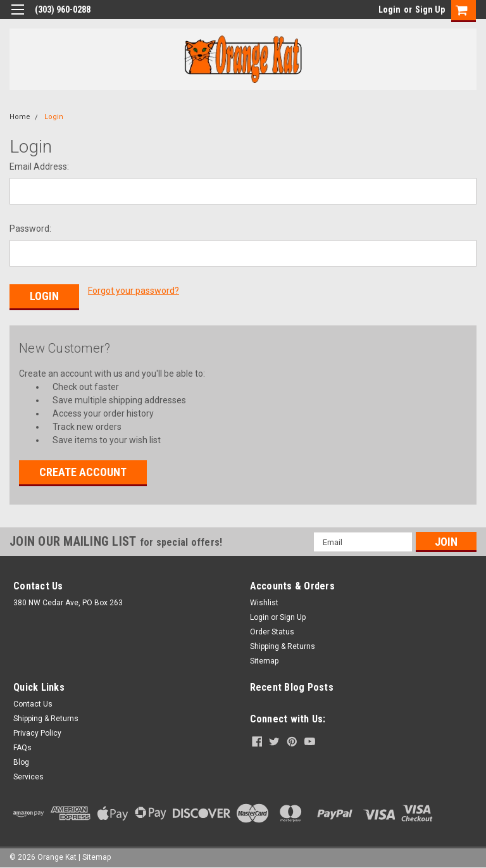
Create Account (83, 470)
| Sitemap (95, 855)
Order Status (272, 630)
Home (20, 117)
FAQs (22, 746)
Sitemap (264, 659)
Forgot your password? (134, 291)
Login (389, 9)
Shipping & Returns (283, 645)
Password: (30, 229)
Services (28, 775)
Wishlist (264, 601)
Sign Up (430, 9)
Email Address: (39, 167)
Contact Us (33, 702)
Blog (21, 760)
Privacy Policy (37, 731)
